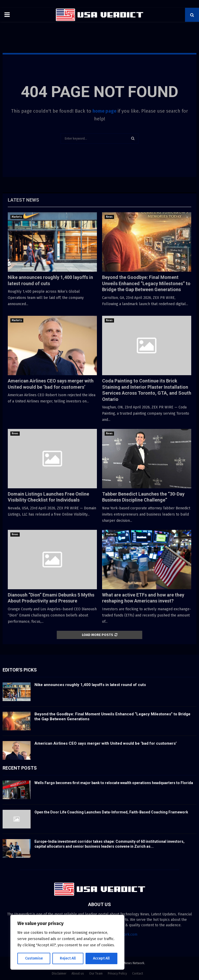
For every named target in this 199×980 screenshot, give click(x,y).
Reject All (68, 958)
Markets (17, 217)
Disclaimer (59, 974)
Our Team (96, 974)
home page (104, 111)
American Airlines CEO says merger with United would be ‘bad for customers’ (106, 743)
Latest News (23, 200)
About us (78, 974)
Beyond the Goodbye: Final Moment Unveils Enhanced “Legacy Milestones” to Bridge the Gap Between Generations (146, 283)
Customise (34, 958)
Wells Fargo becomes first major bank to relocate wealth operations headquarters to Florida (114, 783)
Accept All (101, 958)
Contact (138, 974)
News (109, 217)
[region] (67, 942)
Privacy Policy (117, 974)
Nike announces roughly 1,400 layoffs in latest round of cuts (90, 685)
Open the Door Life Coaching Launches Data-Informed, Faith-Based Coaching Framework (111, 812)
